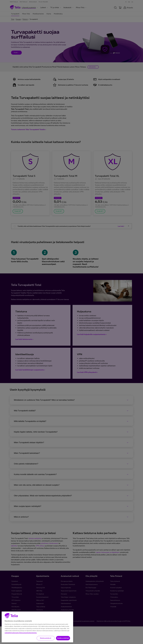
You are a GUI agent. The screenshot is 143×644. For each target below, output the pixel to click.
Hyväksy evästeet (63, 638)
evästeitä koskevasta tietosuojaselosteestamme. (21, 633)
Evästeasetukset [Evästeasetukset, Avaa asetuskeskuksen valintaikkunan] (46, 638)
